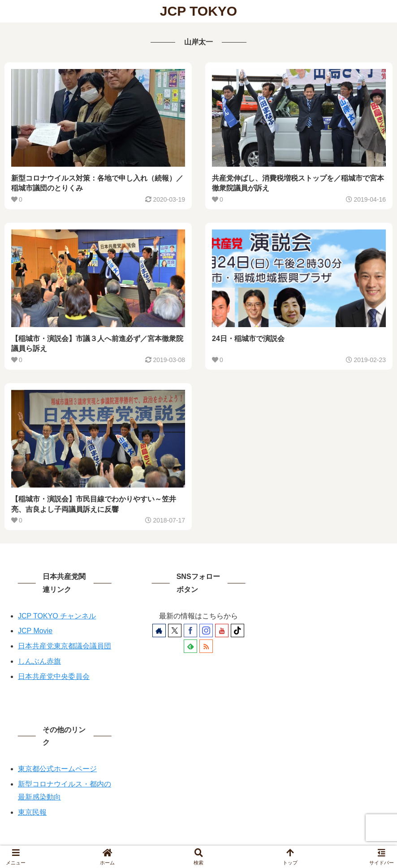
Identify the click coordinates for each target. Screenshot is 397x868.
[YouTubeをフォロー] (222, 630)
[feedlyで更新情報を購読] (190, 646)
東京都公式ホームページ (57, 769)
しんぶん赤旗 (39, 661)
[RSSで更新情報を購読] (206, 646)
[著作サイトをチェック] (159, 630)
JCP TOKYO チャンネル (57, 616)
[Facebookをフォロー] (190, 630)
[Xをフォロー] (175, 630)
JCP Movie (35, 631)
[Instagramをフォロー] (206, 630)
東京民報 (32, 812)
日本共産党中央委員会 (54, 676)
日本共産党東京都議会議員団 (65, 646)
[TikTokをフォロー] (237, 630)
